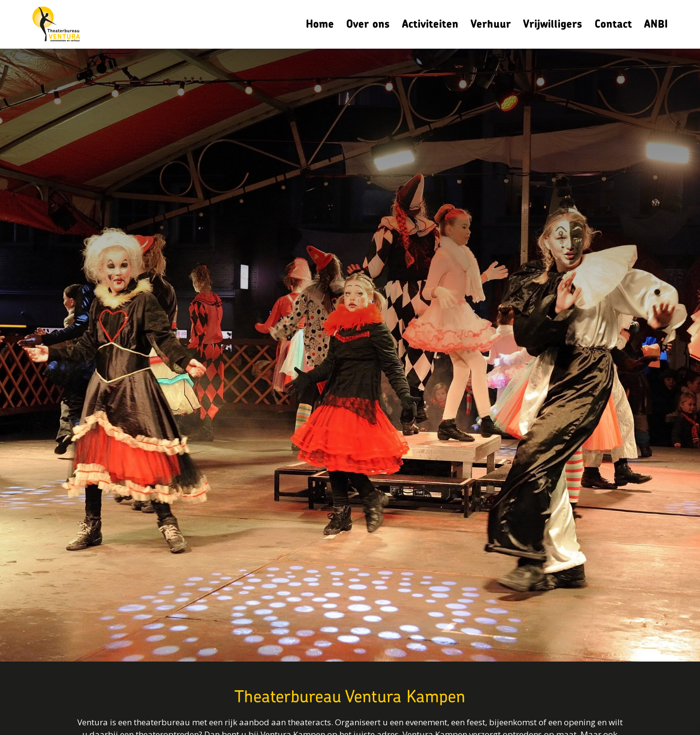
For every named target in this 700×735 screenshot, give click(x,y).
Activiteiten (430, 24)
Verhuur (491, 24)
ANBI (656, 24)
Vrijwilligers (553, 24)
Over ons (368, 24)
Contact (613, 24)
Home (320, 24)
